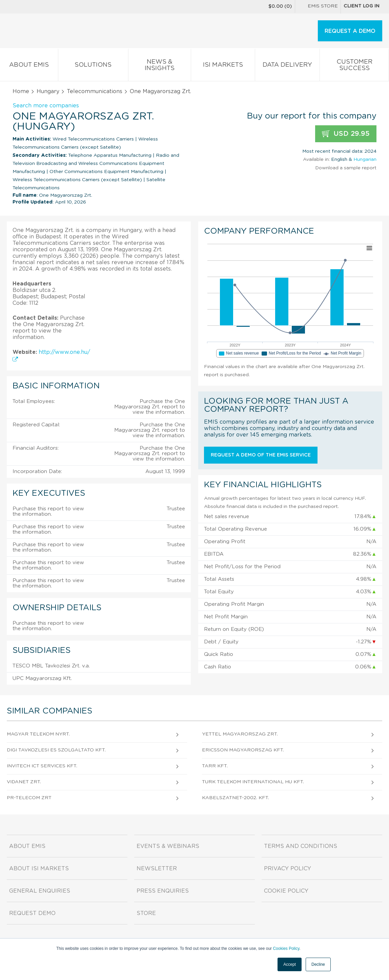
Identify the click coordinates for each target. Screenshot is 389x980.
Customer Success (354, 66)
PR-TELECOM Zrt (29, 798)
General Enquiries (40, 891)
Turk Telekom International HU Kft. (253, 782)
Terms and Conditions (301, 846)
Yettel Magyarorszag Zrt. (240, 734)
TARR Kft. (215, 766)
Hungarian (365, 159)
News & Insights (160, 66)
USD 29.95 (346, 134)
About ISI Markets (39, 869)
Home (21, 91)
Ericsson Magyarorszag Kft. (243, 750)
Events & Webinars (168, 846)
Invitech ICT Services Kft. (42, 766)
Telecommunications (95, 91)
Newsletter (157, 869)
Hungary (48, 91)
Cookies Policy (286, 949)
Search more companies (46, 106)
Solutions (93, 66)
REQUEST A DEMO (350, 31)
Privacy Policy (288, 869)
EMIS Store (318, 7)
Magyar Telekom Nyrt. (38, 734)
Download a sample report (346, 168)
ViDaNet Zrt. (24, 782)
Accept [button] (290, 964)
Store (146, 913)
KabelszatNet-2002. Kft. (236, 798)
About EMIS (29, 66)
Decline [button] (318, 964)
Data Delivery (287, 66)
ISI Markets (223, 66)
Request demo (32, 913)
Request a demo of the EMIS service (261, 455)
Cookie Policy (286, 891)
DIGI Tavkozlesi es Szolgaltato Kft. (56, 750)
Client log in (362, 6)
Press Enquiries (163, 891)
